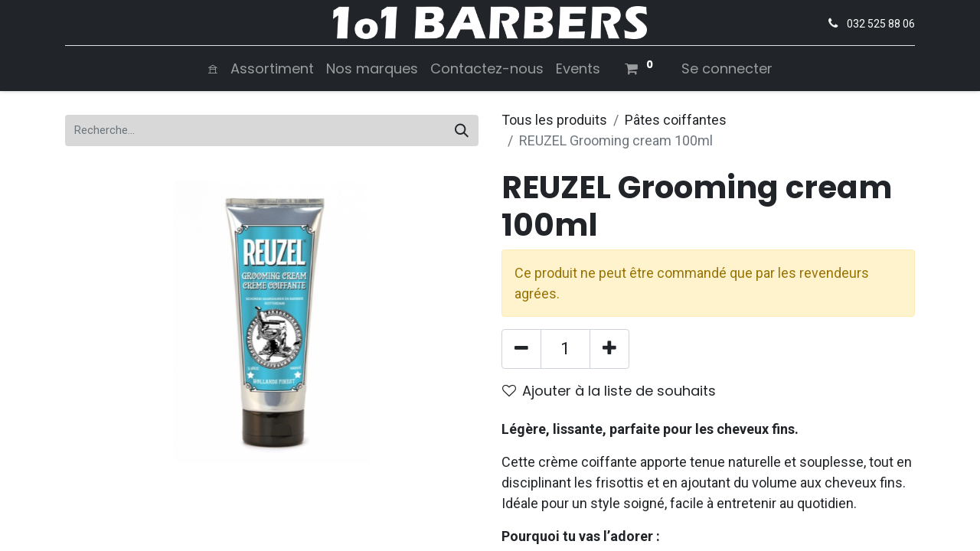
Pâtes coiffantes (676, 120)
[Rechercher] (462, 130)
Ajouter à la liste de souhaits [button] (609, 391)
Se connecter (727, 68)
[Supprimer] (521, 349)
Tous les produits (554, 120)
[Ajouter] (609, 349)
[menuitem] (213, 68)
